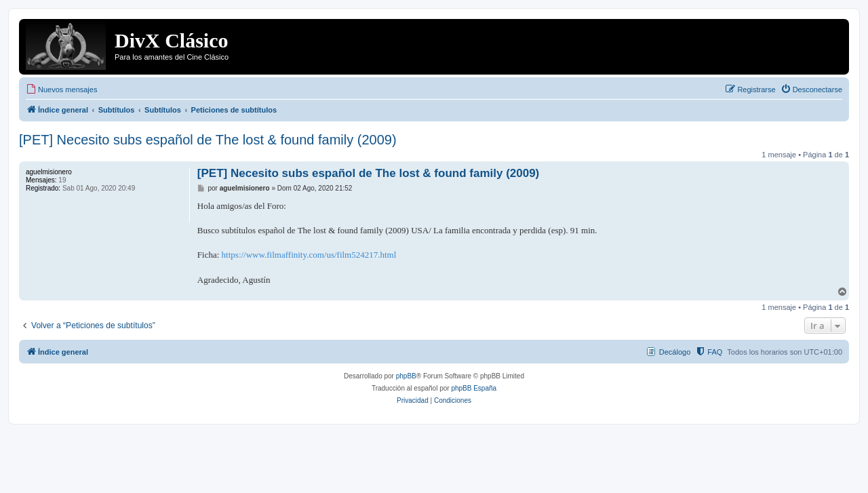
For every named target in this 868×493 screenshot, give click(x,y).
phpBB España (474, 388)
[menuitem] (61, 90)
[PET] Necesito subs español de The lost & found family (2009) (208, 140)
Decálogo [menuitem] (675, 352)
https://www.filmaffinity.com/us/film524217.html (309, 255)
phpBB (406, 376)
